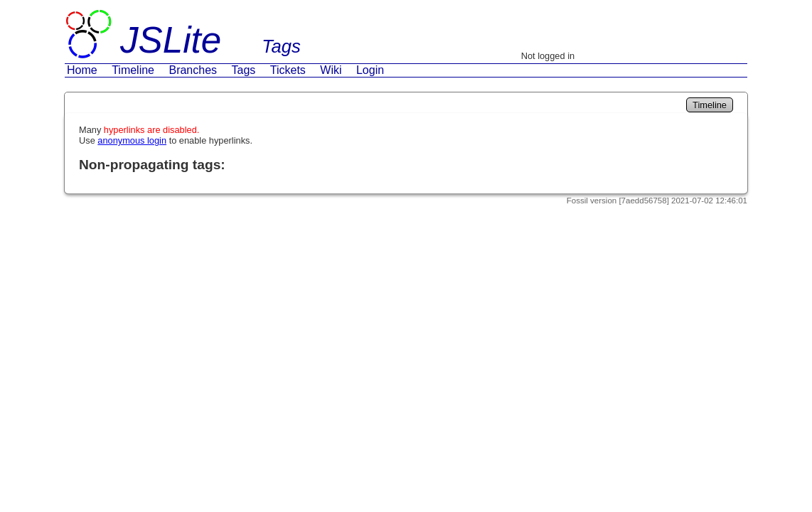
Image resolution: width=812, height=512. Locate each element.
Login (370, 70)
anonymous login (132, 140)
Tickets (288, 70)
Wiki (331, 70)
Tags (244, 70)
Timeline (133, 70)
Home (82, 70)
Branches (193, 70)
